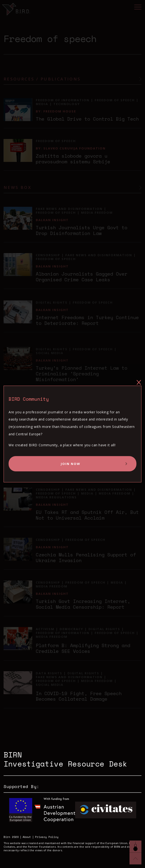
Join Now (71, 464)
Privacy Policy (47, 837)
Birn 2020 (11, 837)
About (27, 837)
